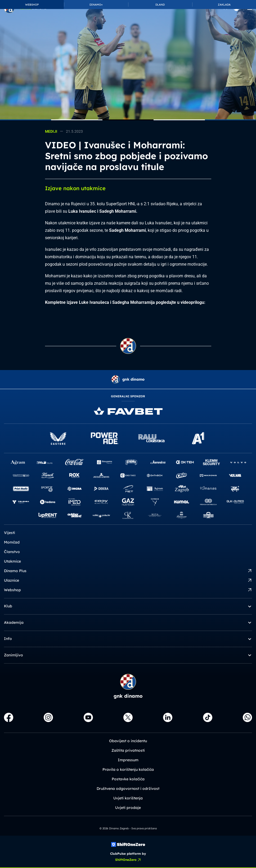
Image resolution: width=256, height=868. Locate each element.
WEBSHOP (32, 5)
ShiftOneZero (128, 860)
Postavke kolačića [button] (128, 779)
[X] (128, 717)
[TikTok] (208, 717)
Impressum (128, 760)
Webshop (128, 590)
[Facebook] (9, 717)
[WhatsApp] (247, 717)
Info (128, 639)
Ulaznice (128, 580)
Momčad (12, 542)
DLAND (160, 5)
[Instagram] (48, 717)
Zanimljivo (128, 655)
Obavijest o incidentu (128, 741)
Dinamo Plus (128, 571)
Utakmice (12, 561)
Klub (128, 606)
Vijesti (10, 533)
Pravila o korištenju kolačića (128, 769)
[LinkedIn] (168, 717)
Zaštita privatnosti (128, 750)
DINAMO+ (96, 5)
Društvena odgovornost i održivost (128, 789)
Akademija (128, 623)
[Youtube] (88, 717)
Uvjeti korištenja (128, 798)
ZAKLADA (224, 5)
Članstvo (12, 552)
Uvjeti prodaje (128, 808)
